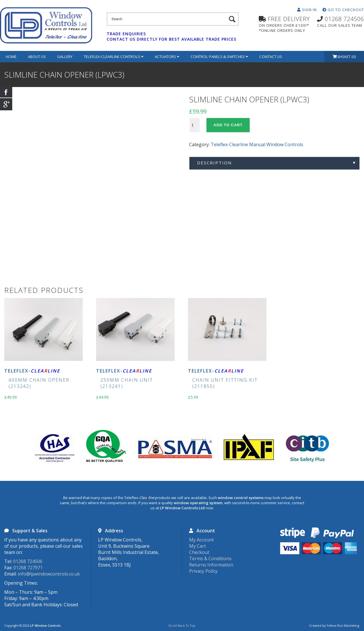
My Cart (197, 546)
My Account (201, 540)
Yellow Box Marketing (343, 626)
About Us (37, 57)
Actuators (167, 57)
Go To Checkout (343, 10)
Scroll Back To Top (182, 626)
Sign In (307, 10)
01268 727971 (28, 568)
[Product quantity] (195, 125)
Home (11, 57)
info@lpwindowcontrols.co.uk (49, 574)
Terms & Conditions (210, 558)
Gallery (65, 57)
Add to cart (228, 125)
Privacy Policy (203, 571)
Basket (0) (344, 57)
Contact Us (271, 57)
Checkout (199, 552)
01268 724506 (28, 561)
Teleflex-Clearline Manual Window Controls (257, 144)
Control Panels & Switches (219, 57)
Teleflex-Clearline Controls (114, 57)
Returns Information (211, 565)
